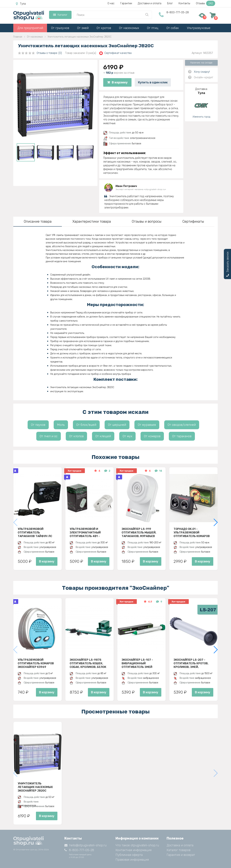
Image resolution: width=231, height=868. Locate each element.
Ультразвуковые (199, 28)
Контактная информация (133, 850)
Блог (170, 3)
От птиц (153, 28)
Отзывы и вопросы (147, 221)
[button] (215, 522)
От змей (83, 28)
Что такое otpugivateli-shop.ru (137, 845)
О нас (111, 3)
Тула (21, 4)
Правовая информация (132, 860)
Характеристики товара (92, 221)
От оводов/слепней (182, 425)
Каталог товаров (179, 850)
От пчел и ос (49, 436)
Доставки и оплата (150, 3)
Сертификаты (193, 221)
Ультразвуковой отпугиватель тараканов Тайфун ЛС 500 (35, 532)
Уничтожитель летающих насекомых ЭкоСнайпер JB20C (35, 787)
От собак (173, 28)
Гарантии (126, 3)
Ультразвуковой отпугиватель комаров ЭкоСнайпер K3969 (36, 663)
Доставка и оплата (180, 845)
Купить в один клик (153, 82)
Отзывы (206, 3)
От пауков (38, 425)
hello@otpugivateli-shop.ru (85, 845)
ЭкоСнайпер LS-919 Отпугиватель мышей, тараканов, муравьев (139, 532)
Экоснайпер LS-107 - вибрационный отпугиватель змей (137, 663)
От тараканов (182, 436)
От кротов (104, 28)
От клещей (103, 436)
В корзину (117, 82)
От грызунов (60, 28)
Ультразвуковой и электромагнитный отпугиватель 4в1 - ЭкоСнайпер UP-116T (85, 532)
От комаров (152, 436)
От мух (127, 436)
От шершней (117, 425)
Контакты (184, 3)
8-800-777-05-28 (178, 12)
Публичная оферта (129, 855)
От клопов (76, 436)
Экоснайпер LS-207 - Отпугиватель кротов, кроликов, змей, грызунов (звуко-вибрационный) (191, 663)
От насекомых (129, 28)
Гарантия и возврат (181, 855)
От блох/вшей (86, 425)
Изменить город (201, 117)
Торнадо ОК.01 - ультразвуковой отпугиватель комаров (192, 532)
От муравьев (147, 425)
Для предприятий (30, 28)
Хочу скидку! (202, 72)
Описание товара (38, 221)
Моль (61, 425)
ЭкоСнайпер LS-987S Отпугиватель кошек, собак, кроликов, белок (88, 663)
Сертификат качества (115, 53)
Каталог (60, 15)
